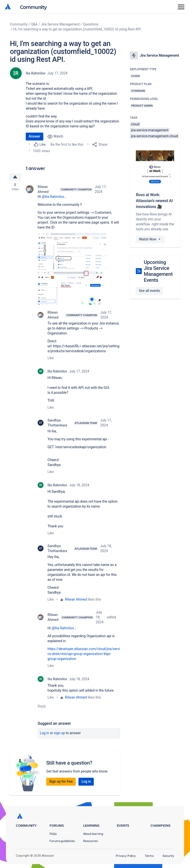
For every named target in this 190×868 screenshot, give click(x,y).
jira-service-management (150, 130)
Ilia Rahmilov (36, 73)
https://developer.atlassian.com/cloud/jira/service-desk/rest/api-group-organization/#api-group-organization (84, 655)
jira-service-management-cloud (154, 136)
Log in (45, 734)
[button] (72, 252)
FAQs (53, 834)
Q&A (34, 24)
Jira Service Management (60, 24)
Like (51, 359)
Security (168, 856)
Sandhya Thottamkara (57, 424)
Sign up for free (61, 782)
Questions (91, 24)
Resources (90, 841)
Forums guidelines (62, 841)
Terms (149, 856)
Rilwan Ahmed (43, 190)
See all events (149, 291)
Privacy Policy (126, 856)
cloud (135, 124)
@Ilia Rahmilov (53, 197)
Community (34, 7)
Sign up (59, 734)
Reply (42, 707)
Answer (35, 136)
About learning (93, 834)
